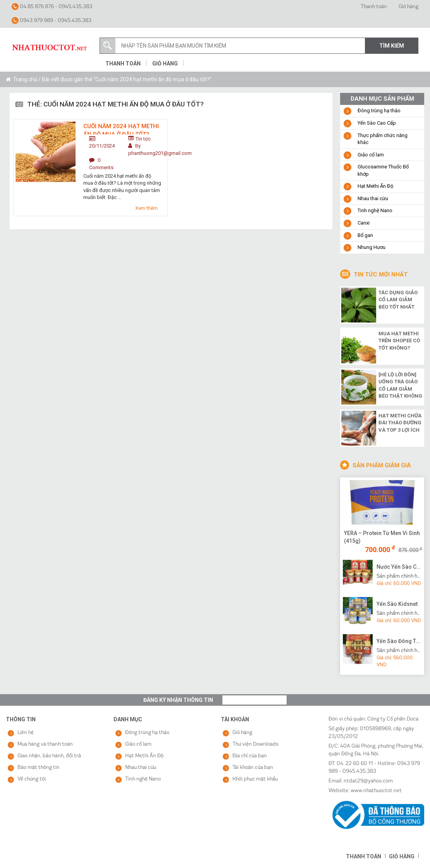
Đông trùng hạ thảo (379, 111)
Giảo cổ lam (371, 155)
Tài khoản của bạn (253, 768)
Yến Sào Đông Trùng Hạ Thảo (399, 641)
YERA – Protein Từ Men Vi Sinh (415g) (382, 537)
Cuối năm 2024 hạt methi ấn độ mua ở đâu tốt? (121, 129)
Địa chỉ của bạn (250, 756)
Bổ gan (365, 235)
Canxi (364, 223)
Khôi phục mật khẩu (255, 779)
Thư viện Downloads (255, 744)
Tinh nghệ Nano (375, 210)
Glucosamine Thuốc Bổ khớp (383, 170)
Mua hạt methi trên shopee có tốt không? (399, 341)
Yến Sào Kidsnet (397, 604)
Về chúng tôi (32, 779)
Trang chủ (25, 79)
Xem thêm (146, 208)
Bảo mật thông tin (39, 768)
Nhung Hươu (372, 247)
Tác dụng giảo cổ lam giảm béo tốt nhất (398, 300)
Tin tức (143, 139)
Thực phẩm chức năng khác (383, 139)
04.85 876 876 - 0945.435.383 (52, 7)
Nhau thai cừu (373, 198)
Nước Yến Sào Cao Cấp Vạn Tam (399, 567)
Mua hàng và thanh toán (45, 744)
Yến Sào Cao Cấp (377, 123)
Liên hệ (26, 733)
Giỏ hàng (408, 7)
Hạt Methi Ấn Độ (375, 186)
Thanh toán (374, 7)
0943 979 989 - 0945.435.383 (52, 21)
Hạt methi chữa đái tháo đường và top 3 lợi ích (400, 423)
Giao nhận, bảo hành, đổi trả (49, 756)
